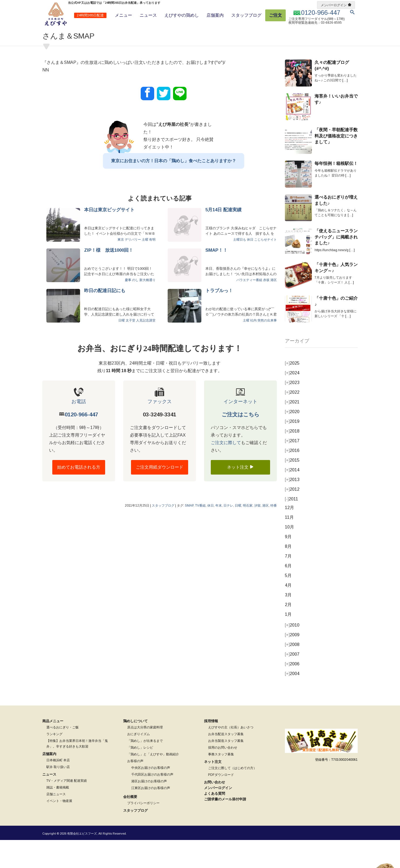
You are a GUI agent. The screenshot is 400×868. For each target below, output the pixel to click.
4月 (288, 613)
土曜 (145, 268)
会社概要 (130, 825)
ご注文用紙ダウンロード (160, 495)
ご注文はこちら (240, 442)
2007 (292, 682)
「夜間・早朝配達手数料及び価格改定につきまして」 (336, 164)
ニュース (148, 15)
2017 (292, 469)
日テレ (228, 534)
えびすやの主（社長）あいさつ (231, 755)
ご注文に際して (226, 471)
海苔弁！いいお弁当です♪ (336, 127)
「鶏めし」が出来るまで (145, 769)
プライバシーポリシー (143, 831)
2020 (292, 440)
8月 (288, 574)
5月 (288, 604)
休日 (250, 268)
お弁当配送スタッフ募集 (226, 762)
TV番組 (200, 534)
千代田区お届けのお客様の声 (152, 803)
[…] (345, 108)
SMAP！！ (216, 278)
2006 (292, 692)
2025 (292, 391)
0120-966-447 (81, 442)
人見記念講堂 (146, 348)
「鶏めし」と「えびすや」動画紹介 (153, 782)
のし (135, 308)
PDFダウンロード (221, 803)
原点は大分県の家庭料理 (145, 755)
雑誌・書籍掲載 (58, 815)
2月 (288, 633)
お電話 (79, 430)
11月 (289, 545)
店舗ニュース (56, 822)
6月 (288, 594)
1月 (288, 642)
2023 (292, 411)
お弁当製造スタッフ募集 (226, 769)
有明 (152, 268)
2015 (292, 488)
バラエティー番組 (249, 308)
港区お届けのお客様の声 (149, 809)
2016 (292, 478)
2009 (292, 663)
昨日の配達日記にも (105, 319)
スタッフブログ (246, 15)
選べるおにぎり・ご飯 (63, 755)
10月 (289, 555)
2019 (292, 449)
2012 (292, 517)
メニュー (123, 15)
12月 (289, 536)
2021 (292, 430)
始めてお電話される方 (79, 495)
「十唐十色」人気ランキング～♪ (336, 295)
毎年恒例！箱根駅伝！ (336, 191)
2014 (292, 498)
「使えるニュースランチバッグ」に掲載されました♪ (336, 265)
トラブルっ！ (219, 319)
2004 (292, 702)
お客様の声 (135, 789)
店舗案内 (215, 15)
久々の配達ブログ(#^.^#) (332, 93)
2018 (292, 459)
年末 (219, 534)
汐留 (257, 534)
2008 (292, 672)
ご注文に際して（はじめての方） (232, 796)
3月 (288, 623)
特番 (274, 534)
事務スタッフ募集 (221, 782)
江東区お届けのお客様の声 (151, 816)
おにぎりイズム (139, 762)
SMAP (189, 534)
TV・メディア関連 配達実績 (67, 809)
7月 (288, 584)
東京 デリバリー (129, 268)
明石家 (248, 534)
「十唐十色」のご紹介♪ (336, 329)
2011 (292, 527)
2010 (292, 653)
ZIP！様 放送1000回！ (109, 278)
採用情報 (211, 749)
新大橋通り (147, 308)
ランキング (54, 762)
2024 (292, 401)
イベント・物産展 (59, 829)
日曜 (122, 348)
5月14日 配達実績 (223, 238)
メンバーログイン (334, 5)
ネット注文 (240, 495)
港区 (274, 308)
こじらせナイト (265, 268)
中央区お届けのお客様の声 (151, 796)
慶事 (128, 308)
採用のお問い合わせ (223, 776)
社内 (253, 348)
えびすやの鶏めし (182, 15)
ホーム (47, 33)
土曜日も (240, 268)
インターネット (240, 430)
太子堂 (130, 348)
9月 (288, 565)
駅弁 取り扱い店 (58, 795)
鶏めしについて (135, 749)
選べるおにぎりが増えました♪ (336, 228)
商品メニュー (53, 749)
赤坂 (266, 308)
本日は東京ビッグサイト (109, 238)
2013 (292, 508)
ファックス (160, 430)
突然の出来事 (267, 348)
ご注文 (275, 15)
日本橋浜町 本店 (58, 788)
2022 (292, 420)
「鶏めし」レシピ (140, 776)
